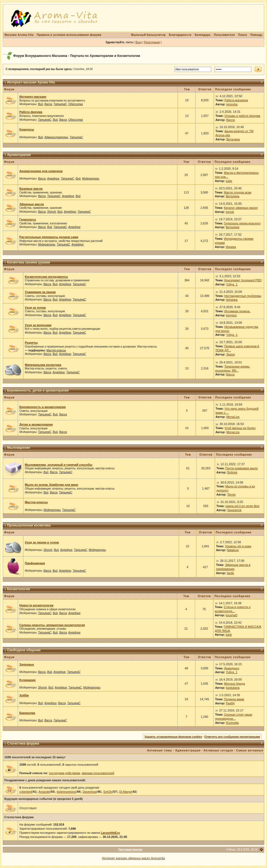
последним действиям (64, 773)
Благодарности (180, 35)
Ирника (231, 247)
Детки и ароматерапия (36, 424)
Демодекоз (232, 668)
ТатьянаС (60, 104)
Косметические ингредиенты (46, 277)
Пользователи (225, 35)
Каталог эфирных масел (241, 208)
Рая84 (230, 703)
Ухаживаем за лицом (40, 292)
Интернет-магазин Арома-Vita (31, 82)
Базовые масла (31, 189)
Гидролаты (28, 219)
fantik (230, 573)
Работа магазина (236, 100)
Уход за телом (35, 308)
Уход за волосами (38, 325)
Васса (48, 104)
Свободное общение (24, 650)
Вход (139, 42)
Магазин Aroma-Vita (19, 35)
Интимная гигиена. (237, 311)
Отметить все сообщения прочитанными (232, 737)
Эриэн (231, 354)
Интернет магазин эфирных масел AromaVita (134, 858)
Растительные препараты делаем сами (49, 237)
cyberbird (26, 792)
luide (229, 181)
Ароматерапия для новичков (41, 171)
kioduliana (233, 688)
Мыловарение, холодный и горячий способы (59, 465)
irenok (230, 212)
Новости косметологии (36, 605)
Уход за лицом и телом (42, 542)
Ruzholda (232, 723)
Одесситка (76, 104)
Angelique (53, 179)
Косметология (18, 589)
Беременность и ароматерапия (43, 407)
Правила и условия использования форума (69, 35)
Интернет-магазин (33, 97)
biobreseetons (66, 792)
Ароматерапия (19, 155)
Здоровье (27, 664)
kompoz (232, 315)
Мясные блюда (235, 684)
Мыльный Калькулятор (148, 35)
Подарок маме (234, 699)
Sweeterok (234, 510)
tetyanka (232, 300)
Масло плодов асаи (237, 192)
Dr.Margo (126, 792)
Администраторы (56, 137)
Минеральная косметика (43, 365)
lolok (229, 635)
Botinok (232, 472)
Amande (44, 792)
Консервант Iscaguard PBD (243, 280)
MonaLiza (233, 417)
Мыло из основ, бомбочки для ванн (52, 485)
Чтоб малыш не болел (240, 428)
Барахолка (27, 713)
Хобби (24, 695)
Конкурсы (27, 129)
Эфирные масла (32, 204)
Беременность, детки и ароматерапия (38, 390)
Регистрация (152, 42)
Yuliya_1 (232, 284)
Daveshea (90, 792)
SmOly (108, 792)
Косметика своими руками (29, 262)
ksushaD (232, 615)
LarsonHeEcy (110, 833)
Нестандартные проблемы (243, 296)
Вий (40, 104)
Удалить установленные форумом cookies (173, 737)
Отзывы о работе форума (242, 116)
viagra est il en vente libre (243, 506)
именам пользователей (98, 773)
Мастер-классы (56, 350)
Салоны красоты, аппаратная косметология (52, 625)
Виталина (233, 139)
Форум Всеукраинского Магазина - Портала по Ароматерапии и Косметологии (77, 56)
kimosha (232, 104)
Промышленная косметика (29, 525)
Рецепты (31, 343)
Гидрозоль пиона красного (242, 223)
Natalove (233, 550)
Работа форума (31, 112)
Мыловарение (19, 448)
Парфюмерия (35, 563)
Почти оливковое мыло (242, 468)
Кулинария (27, 680)
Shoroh (51, 212)
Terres (232, 494)
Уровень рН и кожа (238, 546)
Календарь (203, 35)
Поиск (243, 35)
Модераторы (91, 179)
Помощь (256, 35)
